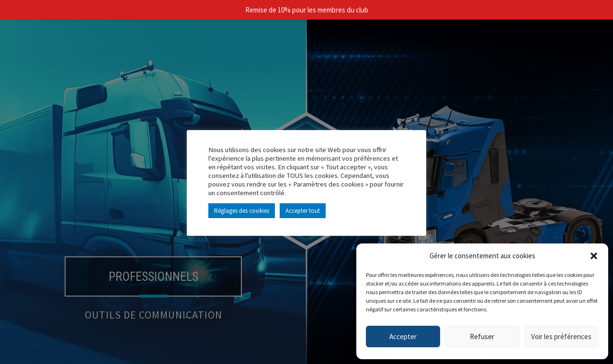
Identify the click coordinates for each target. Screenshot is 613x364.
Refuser (482, 336)
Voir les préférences (561, 336)
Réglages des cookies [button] (242, 211)
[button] (594, 256)
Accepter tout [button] (303, 211)
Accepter (403, 336)
